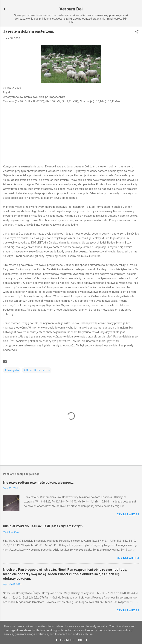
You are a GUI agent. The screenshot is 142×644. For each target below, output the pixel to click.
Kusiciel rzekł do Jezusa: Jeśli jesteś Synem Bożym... (44, 526)
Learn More (65, 640)
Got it (83, 640)
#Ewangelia (12, 370)
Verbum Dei (71, 9)
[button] (137, 32)
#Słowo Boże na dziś (37, 370)
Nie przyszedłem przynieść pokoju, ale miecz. (38, 482)
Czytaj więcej (128, 514)
